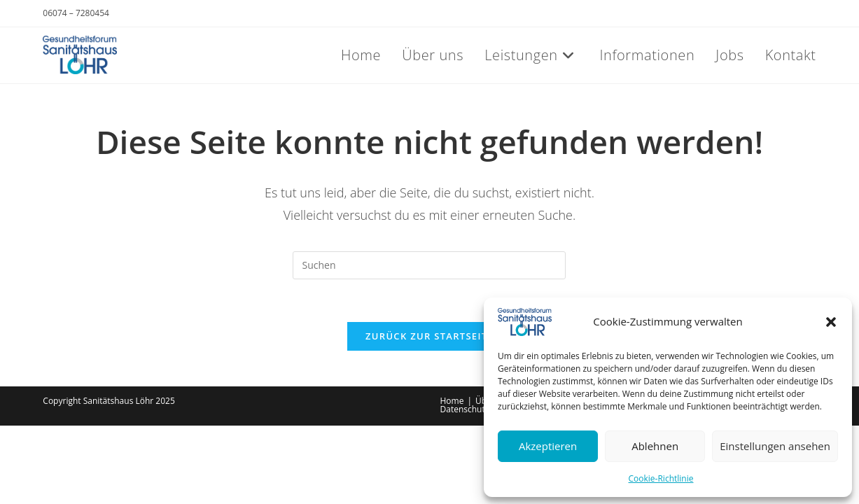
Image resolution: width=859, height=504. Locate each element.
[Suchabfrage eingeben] (429, 265)
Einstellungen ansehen (775, 446)
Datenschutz (465, 409)
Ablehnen (655, 446)
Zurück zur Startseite (429, 336)
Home (452, 401)
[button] (831, 322)
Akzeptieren (548, 446)
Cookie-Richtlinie (661, 478)
